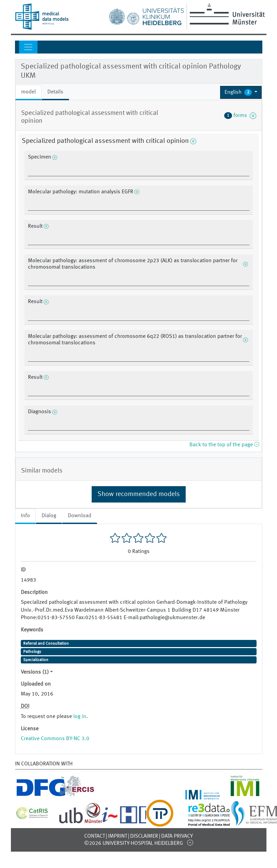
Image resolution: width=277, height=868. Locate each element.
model (28, 92)
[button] (241, 92)
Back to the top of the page (224, 445)
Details (55, 92)
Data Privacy (177, 836)
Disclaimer (144, 836)
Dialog (49, 516)
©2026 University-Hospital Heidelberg (134, 843)
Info (25, 516)
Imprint (118, 836)
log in (80, 717)
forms (240, 116)
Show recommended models (139, 494)
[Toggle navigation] (28, 47)
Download (80, 516)
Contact (95, 836)
